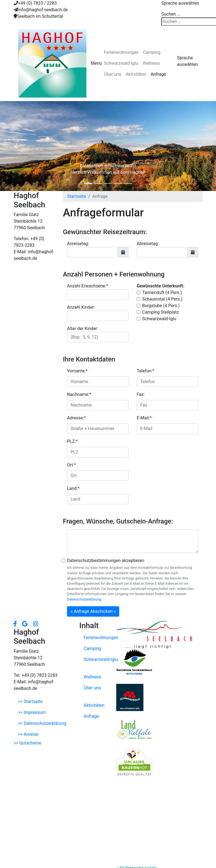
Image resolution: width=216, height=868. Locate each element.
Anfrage (158, 74)
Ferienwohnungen (121, 52)
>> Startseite (30, 701)
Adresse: (76, 418)
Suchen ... (171, 14)
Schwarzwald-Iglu (121, 63)
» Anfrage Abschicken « (93, 611)
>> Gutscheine (27, 743)
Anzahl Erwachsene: (87, 286)
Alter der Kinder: (83, 329)
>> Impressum (32, 712)
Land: (73, 488)
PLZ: (72, 441)
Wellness (151, 63)
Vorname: (77, 371)
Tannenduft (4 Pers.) (162, 292)
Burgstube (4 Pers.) (161, 306)
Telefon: (145, 371)
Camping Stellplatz (160, 312)
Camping (152, 52)
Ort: (71, 465)
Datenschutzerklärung (84, 599)
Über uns (113, 74)
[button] (16, 146)
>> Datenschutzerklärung (42, 723)
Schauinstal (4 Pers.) (162, 299)
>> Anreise (28, 734)
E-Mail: (144, 418)
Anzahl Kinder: (81, 307)
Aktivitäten (136, 74)
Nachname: (79, 394)
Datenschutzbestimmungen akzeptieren (106, 560)
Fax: (141, 394)
